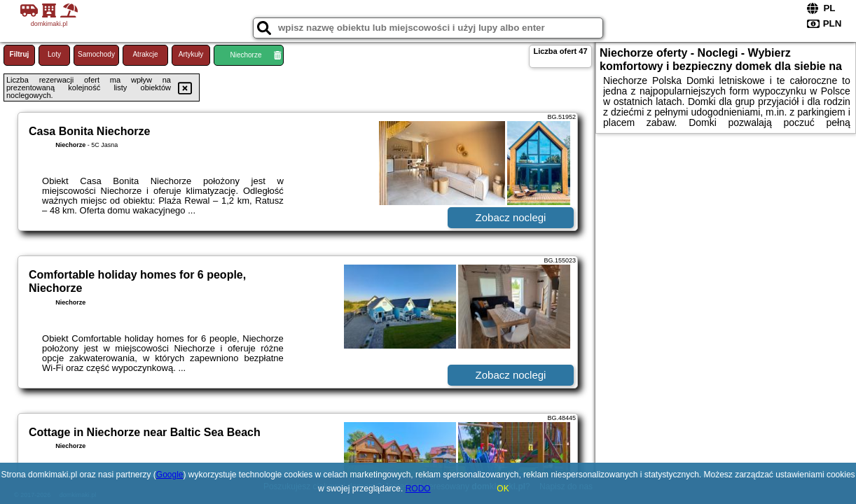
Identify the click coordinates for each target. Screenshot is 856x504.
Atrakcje (145, 54)
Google (170, 475)
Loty (54, 54)
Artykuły (191, 54)
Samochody (96, 54)
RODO (418, 489)
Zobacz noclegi (511, 217)
